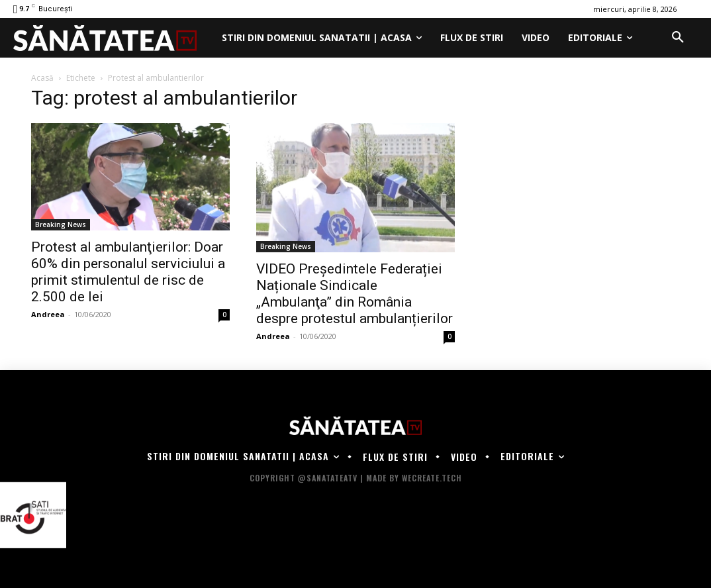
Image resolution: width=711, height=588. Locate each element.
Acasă (42, 78)
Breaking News (61, 224)
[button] (678, 38)
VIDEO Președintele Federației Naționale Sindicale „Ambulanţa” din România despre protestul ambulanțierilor (355, 294)
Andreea (48, 314)
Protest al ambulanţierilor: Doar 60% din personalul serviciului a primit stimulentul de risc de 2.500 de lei (128, 272)
